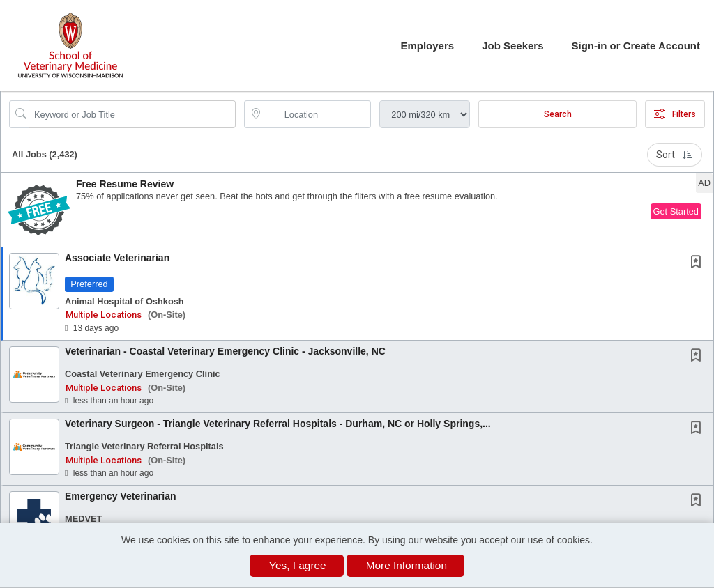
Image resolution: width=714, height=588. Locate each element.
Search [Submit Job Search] (558, 114)
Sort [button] (675, 155)
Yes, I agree (298, 565)
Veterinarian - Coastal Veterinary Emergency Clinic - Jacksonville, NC (225, 351)
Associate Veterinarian (117, 258)
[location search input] (318, 114)
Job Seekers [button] (512, 46)
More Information (407, 565)
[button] (357, 210)
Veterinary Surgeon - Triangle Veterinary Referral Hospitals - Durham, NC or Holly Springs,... (278, 424)
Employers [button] (427, 46)
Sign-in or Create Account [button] (636, 46)
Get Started (676, 211)
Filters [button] (675, 114)
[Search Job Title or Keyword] (132, 114)
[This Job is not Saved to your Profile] (699, 263)
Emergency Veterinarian (121, 496)
